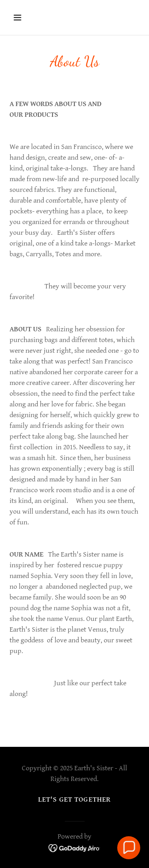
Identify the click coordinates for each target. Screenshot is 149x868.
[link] (74, 848)
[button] (24, 17)
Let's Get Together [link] (74, 799)
